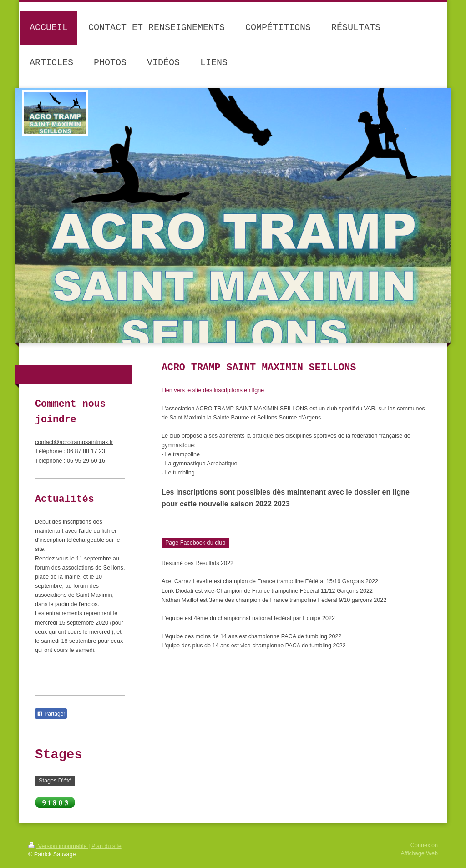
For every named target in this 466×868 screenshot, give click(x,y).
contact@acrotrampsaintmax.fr (74, 442)
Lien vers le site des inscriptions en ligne (213, 390)
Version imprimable (58, 846)
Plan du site (106, 846)
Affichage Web (419, 853)
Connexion (424, 845)
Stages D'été (55, 781)
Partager (51, 714)
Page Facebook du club (195, 543)
